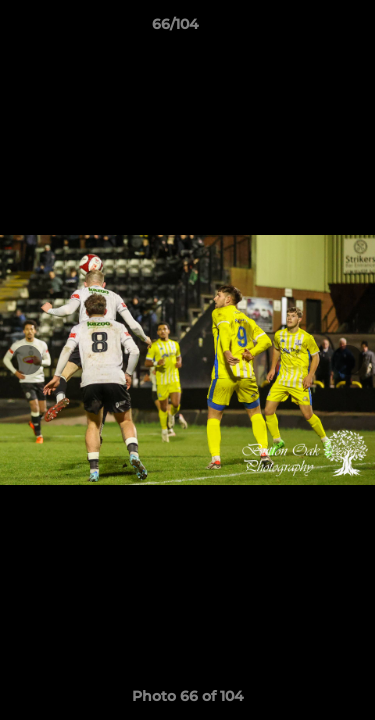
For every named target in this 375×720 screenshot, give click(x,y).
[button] (303, 29)
